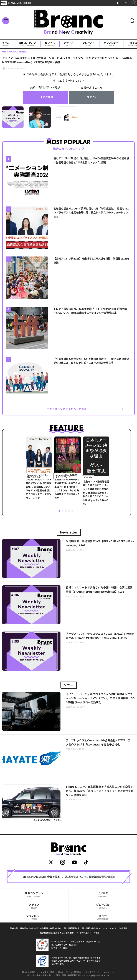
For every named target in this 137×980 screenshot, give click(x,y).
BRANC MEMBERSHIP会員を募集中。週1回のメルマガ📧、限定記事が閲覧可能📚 (69, 877)
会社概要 (70, 933)
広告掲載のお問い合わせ (51, 928)
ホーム (6, 44)
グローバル (89, 44)
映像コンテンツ (27, 44)
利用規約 (123, 928)
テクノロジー (111, 44)
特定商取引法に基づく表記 (52, 933)
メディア (69, 44)
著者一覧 (14, 928)
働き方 (103, 917)
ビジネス (50, 44)
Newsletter (69, 532)
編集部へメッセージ (29, 928)
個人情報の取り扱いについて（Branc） (100, 928)
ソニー (68, 685)
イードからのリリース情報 (88, 933)
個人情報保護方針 (72, 928)
